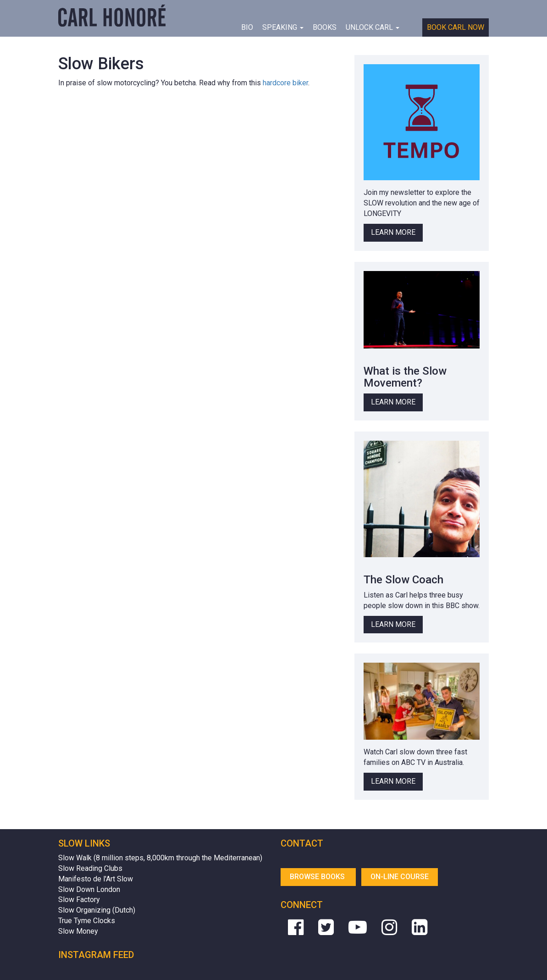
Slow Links (84, 843)
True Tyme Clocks (87, 921)
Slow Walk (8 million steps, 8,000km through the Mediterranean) (160, 858)
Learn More (393, 232)
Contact (302, 843)
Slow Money (78, 931)
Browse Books (318, 877)
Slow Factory (79, 900)
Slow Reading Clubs (90, 868)
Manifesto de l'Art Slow (96, 879)
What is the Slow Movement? (405, 377)
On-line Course (400, 877)
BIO (247, 27)
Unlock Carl (373, 27)
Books (325, 27)
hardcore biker (285, 83)
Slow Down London (89, 889)
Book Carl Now (456, 27)
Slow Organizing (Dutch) (97, 910)
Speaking (283, 27)
